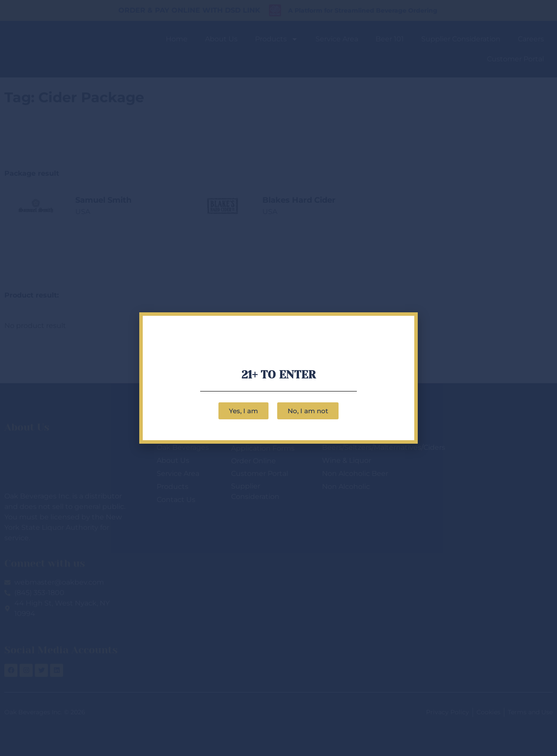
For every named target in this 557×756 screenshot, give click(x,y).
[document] (278, 378)
